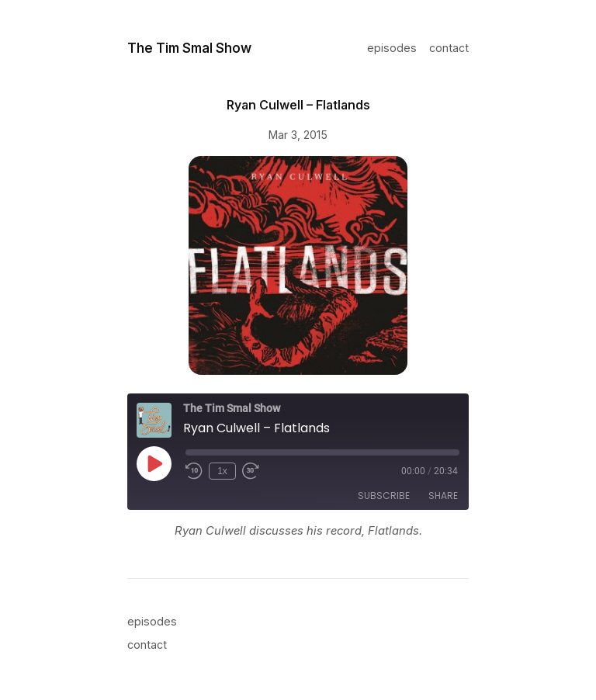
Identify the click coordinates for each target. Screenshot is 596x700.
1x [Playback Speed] (222, 471)
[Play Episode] (154, 463)
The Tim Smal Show (189, 48)
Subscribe (384, 496)
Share (443, 496)
